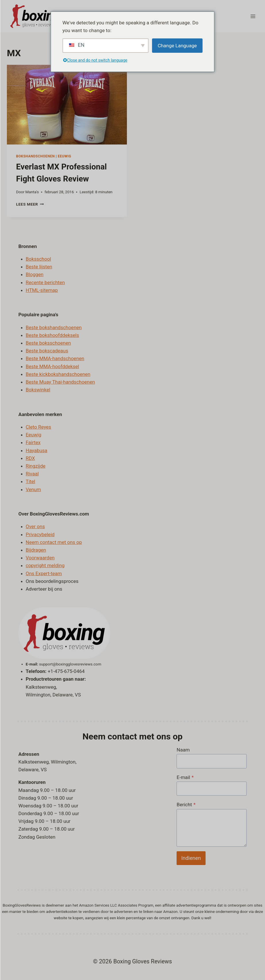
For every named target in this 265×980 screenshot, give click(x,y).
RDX (30, 458)
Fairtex (33, 442)
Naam (183, 750)
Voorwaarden (40, 558)
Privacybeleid (40, 534)
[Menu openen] (253, 16)
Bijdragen (36, 550)
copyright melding (45, 565)
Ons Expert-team (44, 573)
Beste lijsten (39, 267)
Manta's (32, 192)
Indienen (191, 858)
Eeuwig (64, 156)
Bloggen (35, 274)
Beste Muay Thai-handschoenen (60, 382)
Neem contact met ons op (54, 542)
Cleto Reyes (39, 427)
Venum (33, 489)
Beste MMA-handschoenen (55, 358)
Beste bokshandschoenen (54, 327)
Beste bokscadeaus (47, 351)
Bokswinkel (38, 390)
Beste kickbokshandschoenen (58, 374)
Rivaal (32, 474)
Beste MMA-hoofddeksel (53, 366)
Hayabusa (37, 450)
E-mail (185, 777)
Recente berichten (45, 282)
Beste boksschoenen (48, 343)
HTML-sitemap (42, 290)
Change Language (177, 46)
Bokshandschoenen (35, 156)
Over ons (35, 526)
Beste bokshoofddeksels (53, 335)
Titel (31, 481)
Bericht (186, 805)
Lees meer (30, 204)
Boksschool (38, 259)
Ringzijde (36, 466)
